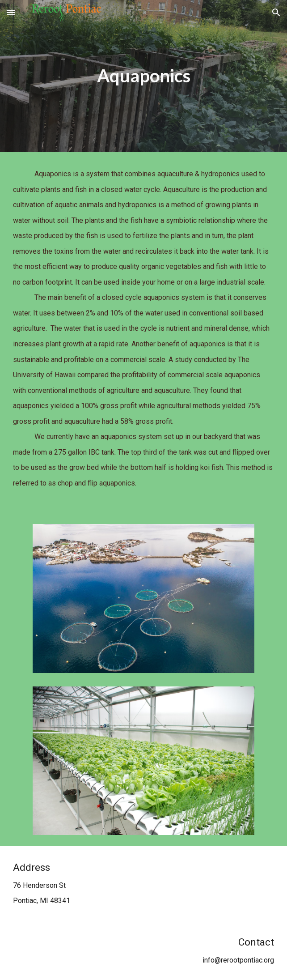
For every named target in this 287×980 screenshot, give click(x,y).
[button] (11, 12)
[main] (143, 76)
